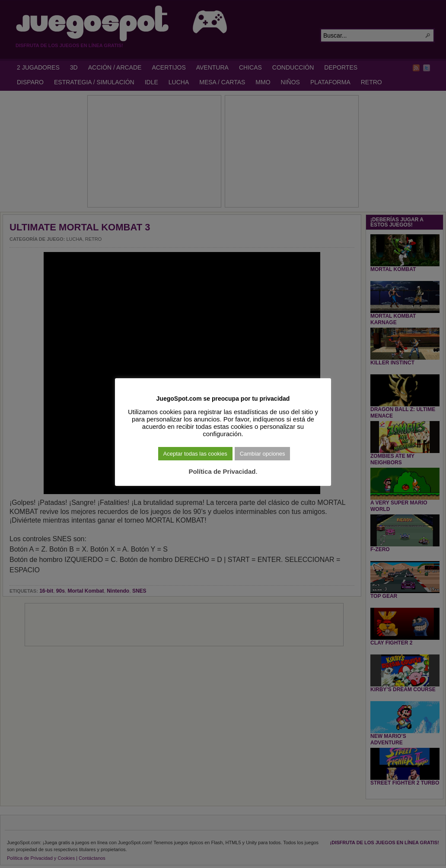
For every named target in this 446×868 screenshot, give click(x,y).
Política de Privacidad (222, 471)
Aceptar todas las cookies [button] (195, 454)
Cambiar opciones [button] (263, 454)
